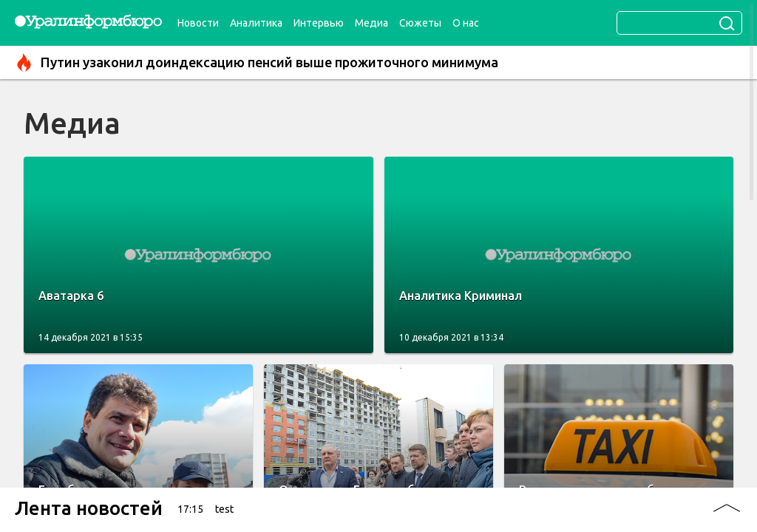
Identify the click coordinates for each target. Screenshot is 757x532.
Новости (198, 23)
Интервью (319, 23)
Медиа (371, 23)
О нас (466, 23)
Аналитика (256, 23)
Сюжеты (420, 23)
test (224, 509)
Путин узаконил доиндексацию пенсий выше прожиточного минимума (257, 62)
